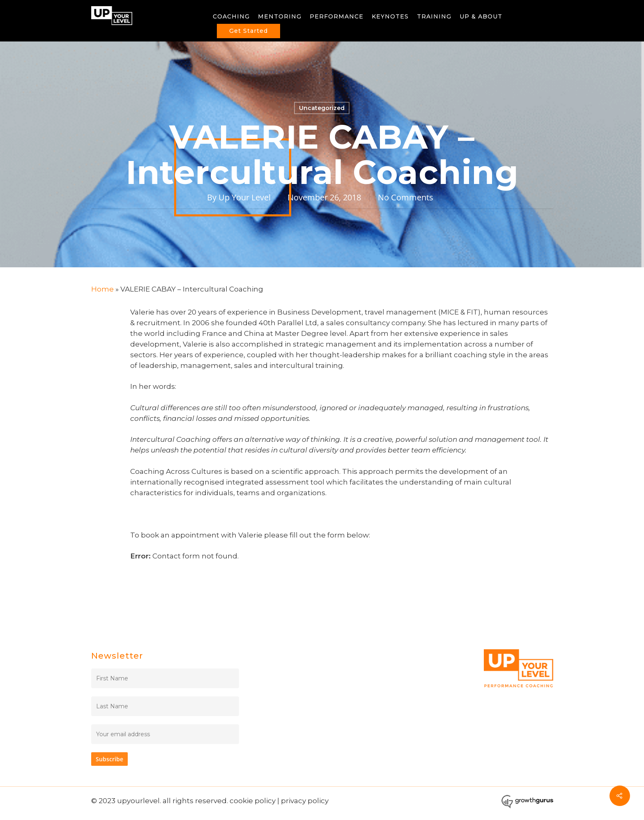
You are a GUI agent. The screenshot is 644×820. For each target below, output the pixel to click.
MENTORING (280, 16)
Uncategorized (322, 108)
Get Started (248, 31)
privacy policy (305, 801)
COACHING (231, 16)
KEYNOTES (390, 16)
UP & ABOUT (481, 16)
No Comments (406, 197)
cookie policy (253, 801)
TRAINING (434, 16)
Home (102, 289)
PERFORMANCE (337, 16)
